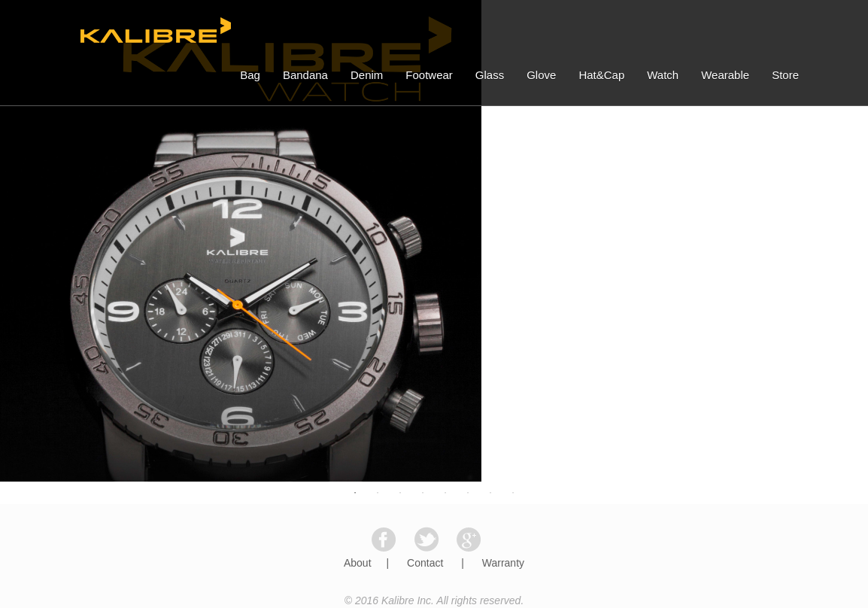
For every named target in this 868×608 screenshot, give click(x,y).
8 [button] (513, 493)
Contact (425, 563)
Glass (490, 75)
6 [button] (468, 493)
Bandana (305, 75)
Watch (663, 75)
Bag (250, 75)
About (358, 563)
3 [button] (400, 493)
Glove (541, 75)
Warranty (503, 563)
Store (785, 75)
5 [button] (445, 493)
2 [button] (378, 493)
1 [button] (355, 493)
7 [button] (490, 493)
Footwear (429, 75)
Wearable (725, 75)
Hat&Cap (601, 75)
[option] (434, 241)
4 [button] (423, 493)
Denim (367, 75)
